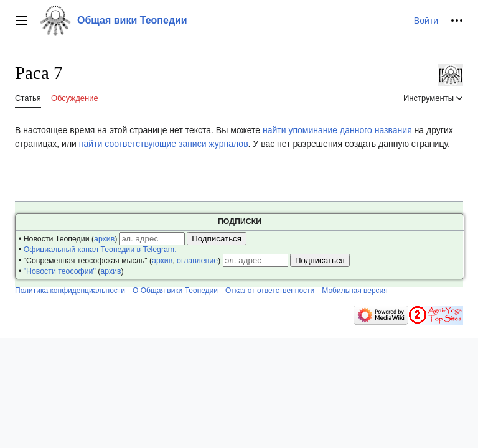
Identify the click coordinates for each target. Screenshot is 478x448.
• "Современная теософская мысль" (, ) (119, 261)
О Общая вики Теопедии (175, 291)
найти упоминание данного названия (337, 130)
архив (104, 239)
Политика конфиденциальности (70, 291)
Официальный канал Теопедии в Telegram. (100, 250)
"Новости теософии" (60, 271)
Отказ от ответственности (270, 291)
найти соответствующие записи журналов (164, 144)
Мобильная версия (355, 291)
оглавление (197, 261)
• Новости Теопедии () (68, 239)
